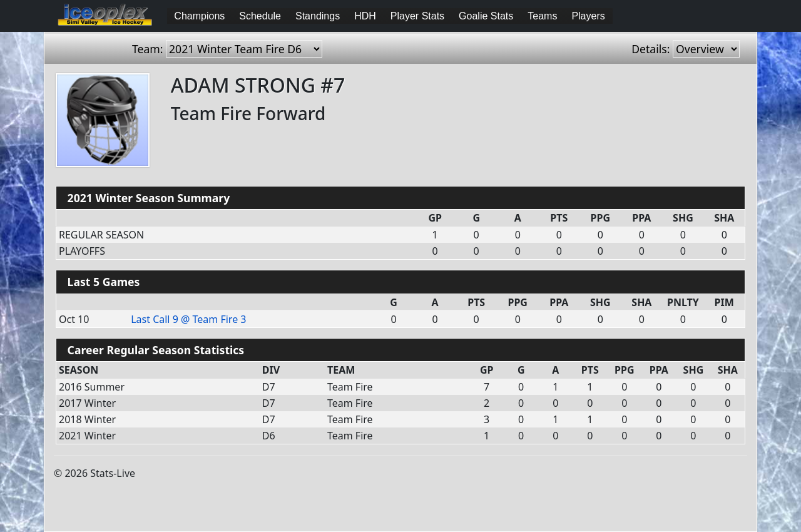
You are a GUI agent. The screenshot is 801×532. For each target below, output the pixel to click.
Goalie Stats (486, 16)
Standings (318, 16)
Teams (542, 16)
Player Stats (417, 16)
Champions (199, 16)
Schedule (260, 16)
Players (588, 16)
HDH (365, 16)
